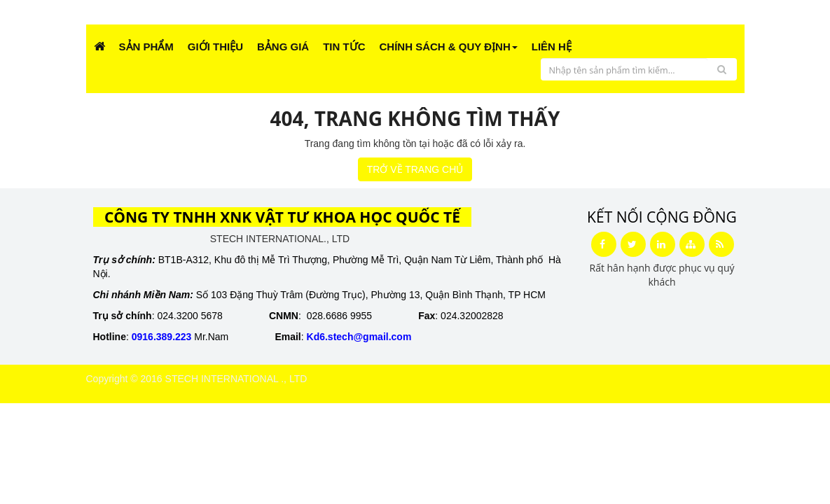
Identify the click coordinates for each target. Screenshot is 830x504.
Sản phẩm (146, 47)
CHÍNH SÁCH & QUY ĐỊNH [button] (449, 47)
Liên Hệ (552, 47)
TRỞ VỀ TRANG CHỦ (415, 169)
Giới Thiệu (215, 47)
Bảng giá (283, 47)
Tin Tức (344, 47)
